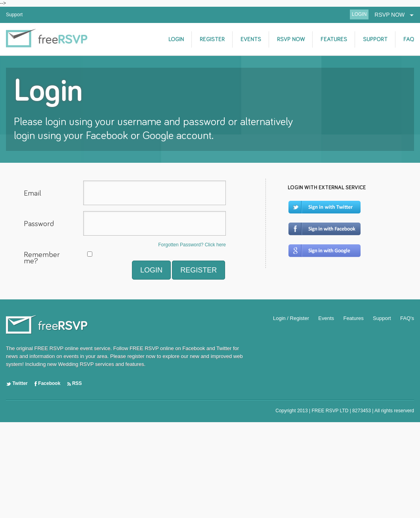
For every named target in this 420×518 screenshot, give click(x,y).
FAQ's (407, 318)
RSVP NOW (394, 15)
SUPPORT (375, 39)
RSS (75, 383)
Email (32, 193)
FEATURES (334, 39)
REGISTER (212, 39)
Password (39, 224)
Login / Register (291, 318)
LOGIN (359, 14)
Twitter (17, 383)
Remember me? (42, 258)
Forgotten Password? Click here (192, 245)
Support (14, 15)
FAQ (409, 39)
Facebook (47, 383)
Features (353, 318)
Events (326, 318)
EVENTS (251, 39)
